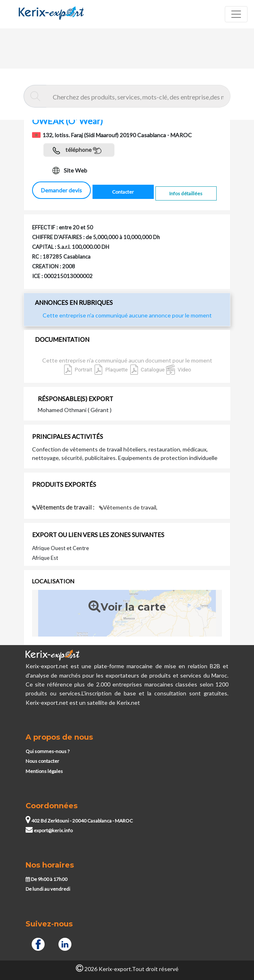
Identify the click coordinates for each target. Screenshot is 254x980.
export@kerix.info (49, 830)
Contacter (123, 192)
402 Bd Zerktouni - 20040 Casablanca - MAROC (79, 821)
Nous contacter (42, 761)
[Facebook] (38, 943)
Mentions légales (44, 771)
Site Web (70, 171)
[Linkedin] (65, 943)
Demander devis (61, 190)
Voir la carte (127, 607)
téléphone (77, 150)
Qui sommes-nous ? (47, 751)
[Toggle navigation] (236, 14)
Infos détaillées (186, 193)
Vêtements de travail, (128, 507)
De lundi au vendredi (48, 889)
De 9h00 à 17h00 (46, 879)
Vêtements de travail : (64, 507)
